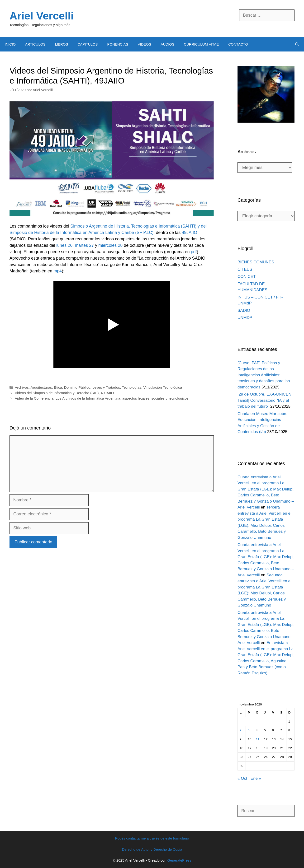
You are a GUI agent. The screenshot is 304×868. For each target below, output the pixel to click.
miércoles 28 (110, 245)
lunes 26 (64, 245)
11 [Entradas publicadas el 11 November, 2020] (258, 739)
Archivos (22, 387)
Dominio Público (77, 387)
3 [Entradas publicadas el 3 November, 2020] (249, 730)
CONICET (247, 277)
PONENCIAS (118, 44)
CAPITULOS (88, 44)
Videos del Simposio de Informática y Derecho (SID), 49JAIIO (64, 393)
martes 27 (84, 245)
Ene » (256, 778)
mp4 (58, 271)
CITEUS (245, 269)
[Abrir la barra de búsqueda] (297, 44)
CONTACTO (238, 44)
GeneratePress (179, 860)
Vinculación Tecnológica (163, 387)
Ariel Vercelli (42, 16)
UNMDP (245, 318)
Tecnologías (132, 387)
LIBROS (61, 44)
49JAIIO (189, 233)
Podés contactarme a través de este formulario (152, 838)
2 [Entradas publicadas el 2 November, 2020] (241, 730)
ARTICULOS (35, 44)
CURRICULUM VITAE (201, 44)
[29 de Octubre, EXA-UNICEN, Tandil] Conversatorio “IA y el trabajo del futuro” (265, 400)
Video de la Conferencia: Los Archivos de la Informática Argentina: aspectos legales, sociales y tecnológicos (102, 398)
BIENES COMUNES (256, 262)
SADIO (244, 310)
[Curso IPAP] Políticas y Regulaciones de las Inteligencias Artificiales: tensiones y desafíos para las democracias (264, 375)
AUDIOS (168, 44)
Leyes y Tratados (106, 387)
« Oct (242, 778)
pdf (194, 252)
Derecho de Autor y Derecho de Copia (152, 849)
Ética (58, 387)
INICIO (10, 44)
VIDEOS (145, 44)
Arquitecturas (41, 387)
